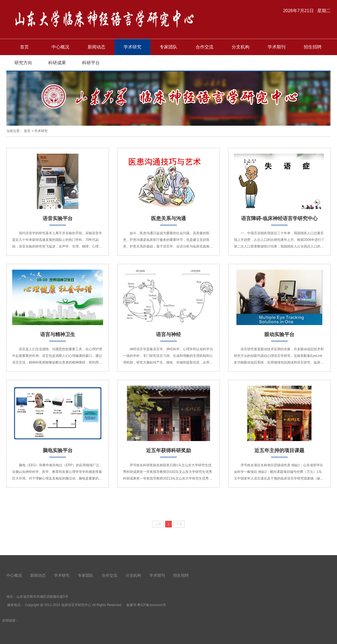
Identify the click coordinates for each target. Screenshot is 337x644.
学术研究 (132, 47)
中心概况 (60, 47)
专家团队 (168, 47)
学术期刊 (277, 47)
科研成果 (57, 63)
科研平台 (91, 63)
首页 (24, 47)
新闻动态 (96, 47)
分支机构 (241, 47)
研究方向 (23, 63)
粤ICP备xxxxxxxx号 (152, 605)
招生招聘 (313, 47)
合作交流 (205, 47)
